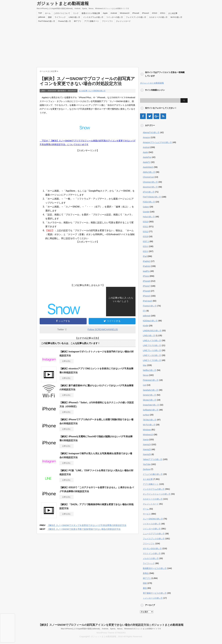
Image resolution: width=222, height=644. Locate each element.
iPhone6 (146, 281)
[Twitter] (150, 116)
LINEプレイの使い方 (152, 350)
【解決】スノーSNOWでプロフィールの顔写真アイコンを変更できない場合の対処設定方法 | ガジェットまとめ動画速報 (111, 625)
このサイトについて (62, 13)
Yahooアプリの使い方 (153, 459)
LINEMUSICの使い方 (152, 331)
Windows (147, 430)
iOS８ (145, 246)
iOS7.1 (146, 241)
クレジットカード (123, 21)
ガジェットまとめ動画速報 (63, 3)
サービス (147, 514)
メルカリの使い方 (151, 558)
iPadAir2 (147, 261)
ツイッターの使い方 (115, 17)
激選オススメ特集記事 (91, 13)
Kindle (146, 326)
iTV (144, 311)
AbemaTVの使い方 (151, 132)
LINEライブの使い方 (152, 360)
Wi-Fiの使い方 (176, 17)
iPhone (146, 276)
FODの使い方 (149, 202)
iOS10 (155, 13)
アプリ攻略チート (92, 21)
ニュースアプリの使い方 (154, 534)
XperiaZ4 (147, 444)
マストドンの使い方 (152, 553)
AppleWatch (148, 167)
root (145, 385)
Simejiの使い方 (150, 395)
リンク (76, 13)
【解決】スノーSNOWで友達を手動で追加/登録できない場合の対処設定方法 (84, 529)
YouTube (147, 464)
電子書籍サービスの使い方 (155, 593)
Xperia (146, 440)
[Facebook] (143, 116)
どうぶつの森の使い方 (153, 474)
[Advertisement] (111, 44)
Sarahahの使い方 (151, 390)
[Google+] (156, 116)
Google (146, 212)
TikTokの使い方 (150, 420)
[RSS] (163, 116)
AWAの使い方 (149, 172)
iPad (145, 256)
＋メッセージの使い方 (153, 598)
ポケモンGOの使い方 (152, 548)
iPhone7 (146, 286)
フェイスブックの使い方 (136, 17)
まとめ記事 (173, 13)
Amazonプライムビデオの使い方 (157, 142)
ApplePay (147, 157)
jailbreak (42, 17)
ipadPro (146, 271)
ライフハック (60, 17)
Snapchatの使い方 (151, 405)
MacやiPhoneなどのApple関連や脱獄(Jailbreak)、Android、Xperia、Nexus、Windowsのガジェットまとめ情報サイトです (111, 629)
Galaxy (146, 207)
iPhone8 (136, 13)
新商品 (146, 573)
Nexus (146, 375)
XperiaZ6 (147, 454)
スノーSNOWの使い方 (97, 91)
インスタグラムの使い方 (93, 17)
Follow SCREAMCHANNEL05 (103, 329)
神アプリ (78, 21)
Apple (105, 13)
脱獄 (50, 17)
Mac (145, 365)
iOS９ (145, 251)
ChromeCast (148, 177)
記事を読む (67, 361)
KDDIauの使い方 (150, 321)
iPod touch (148, 301)
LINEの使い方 (74, 17)
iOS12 (146, 232)
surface (146, 415)
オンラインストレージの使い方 (157, 494)
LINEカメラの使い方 (152, 340)
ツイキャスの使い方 (152, 524)
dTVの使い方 (149, 192)
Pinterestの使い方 (151, 380)
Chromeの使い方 (150, 182)
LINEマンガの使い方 (152, 355)
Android (114, 13)
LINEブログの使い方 (152, 345)
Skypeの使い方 (150, 400)
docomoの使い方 (150, 187)
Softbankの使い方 (151, 410)
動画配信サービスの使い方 (155, 568)
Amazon (146, 137)
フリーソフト (107, 21)
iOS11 (163, 13)
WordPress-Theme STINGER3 (111, 633)
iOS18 (146, 236)
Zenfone (146, 469)
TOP (40, 13)
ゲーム (146, 509)
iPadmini (147, 266)
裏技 (145, 588)
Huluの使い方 (149, 217)
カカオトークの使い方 (158, 17)
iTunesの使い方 (64, 21)
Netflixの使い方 (150, 370)
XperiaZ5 (147, 449)
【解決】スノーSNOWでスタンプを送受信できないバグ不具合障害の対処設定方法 (87, 525)
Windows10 (125, 13)
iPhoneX (145, 13)
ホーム (48, 13)
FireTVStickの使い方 (47, 21)
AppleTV (147, 162)
